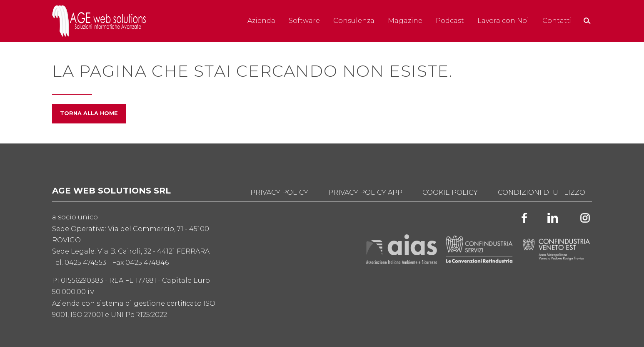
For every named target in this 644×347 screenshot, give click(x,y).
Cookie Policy (450, 192)
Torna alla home (89, 113)
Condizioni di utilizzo (542, 192)
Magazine (405, 21)
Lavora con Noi (503, 21)
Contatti (557, 21)
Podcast (450, 21)
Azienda (261, 21)
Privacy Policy (279, 192)
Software (304, 21)
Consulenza (354, 21)
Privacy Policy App (365, 192)
